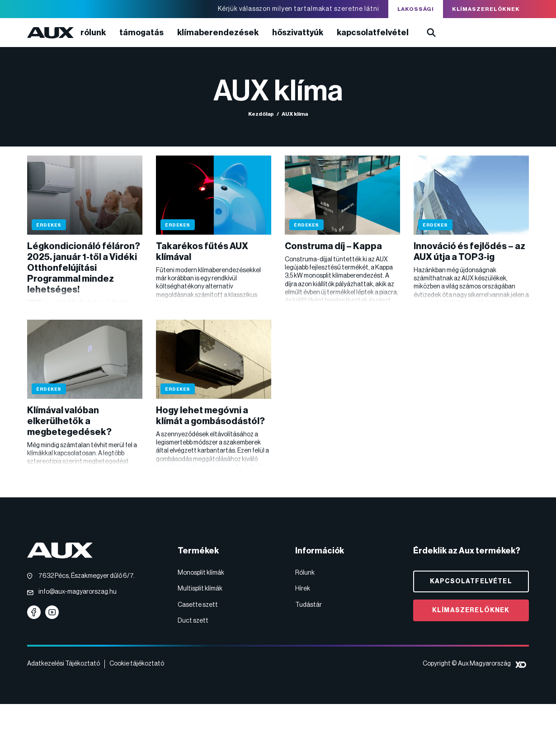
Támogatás (141, 33)
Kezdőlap (261, 114)
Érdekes (49, 225)
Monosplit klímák (201, 573)
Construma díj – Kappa (333, 246)
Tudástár (309, 605)
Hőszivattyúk (298, 33)
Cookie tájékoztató (137, 664)
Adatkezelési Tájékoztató (64, 664)
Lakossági (416, 9)
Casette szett (198, 605)
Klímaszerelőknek (486, 9)
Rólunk (93, 33)
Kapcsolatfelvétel (373, 33)
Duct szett (193, 621)
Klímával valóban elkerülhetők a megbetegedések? (69, 421)
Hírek (303, 589)
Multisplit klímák (200, 589)
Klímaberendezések (218, 33)
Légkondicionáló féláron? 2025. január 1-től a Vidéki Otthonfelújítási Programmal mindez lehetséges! (84, 268)
